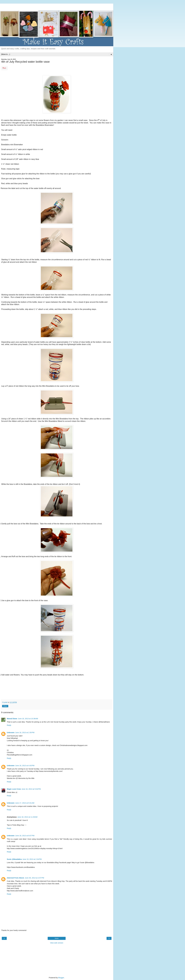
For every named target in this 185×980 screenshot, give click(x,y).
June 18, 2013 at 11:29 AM (27, 817)
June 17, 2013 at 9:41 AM (25, 803)
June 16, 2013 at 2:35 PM (25, 733)
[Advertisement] (57, 6)
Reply (9, 725)
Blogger (61, 978)
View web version (57, 943)
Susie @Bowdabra (14, 859)
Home (57, 938)
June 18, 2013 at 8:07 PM (25, 836)
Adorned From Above (16, 878)
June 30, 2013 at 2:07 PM (35, 878)
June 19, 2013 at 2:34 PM (32, 859)
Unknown (11, 733)
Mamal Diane (12, 719)
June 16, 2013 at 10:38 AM (28, 719)
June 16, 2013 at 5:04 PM (31, 789)
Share (5, 706)
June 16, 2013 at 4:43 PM (25, 766)
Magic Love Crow (14, 789)
